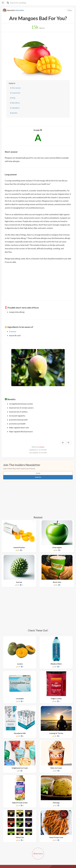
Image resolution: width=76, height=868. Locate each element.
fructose (13, 331)
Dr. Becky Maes (19, 10)
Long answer (16, 93)
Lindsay (42, 447)
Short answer (16, 88)
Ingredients (16, 108)
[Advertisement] (38, 280)
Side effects (16, 103)
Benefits (15, 113)
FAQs (14, 98)
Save (70, 10)
